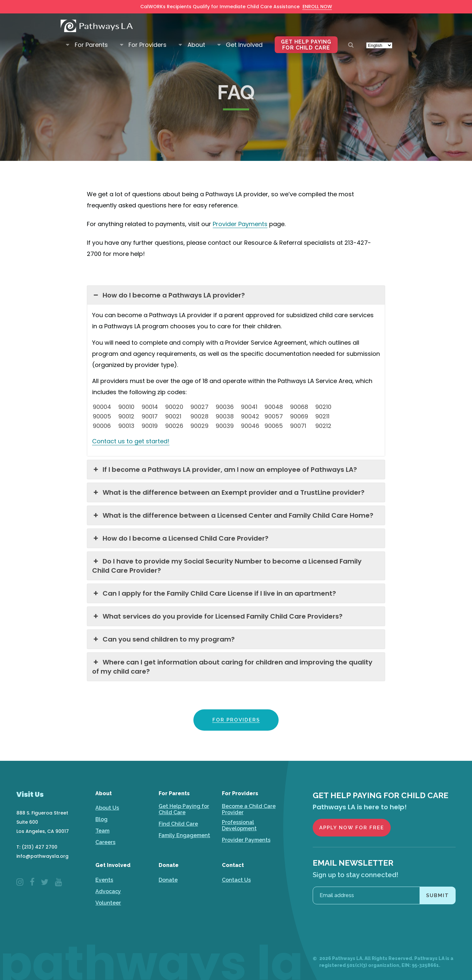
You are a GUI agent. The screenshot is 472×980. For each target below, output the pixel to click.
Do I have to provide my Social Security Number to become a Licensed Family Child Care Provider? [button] (227, 566)
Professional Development (239, 825)
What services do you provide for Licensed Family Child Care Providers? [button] (217, 616)
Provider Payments (246, 840)
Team (102, 831)
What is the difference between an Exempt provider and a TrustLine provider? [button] (228, 492)
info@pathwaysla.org (42, 856)
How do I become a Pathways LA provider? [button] (168, 295)
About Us (107, 808)
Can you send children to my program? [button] (163, 639)
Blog (101, 819)
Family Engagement (184, 835)
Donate (168, 880)
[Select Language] (379, 38)
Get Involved (244, 38)
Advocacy (108, 891)
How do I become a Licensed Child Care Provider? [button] (180, 538)
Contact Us (236, 880)
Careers (105, 842)
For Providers (147, 38)
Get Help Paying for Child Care (306, 38)
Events (104, 880)
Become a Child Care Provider (249, 809)
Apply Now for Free (352, 828)
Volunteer (108, 903)
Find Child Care (178, 824)
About (196, 38)
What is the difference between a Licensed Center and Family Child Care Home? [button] (233, 515)
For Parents (91, 38)
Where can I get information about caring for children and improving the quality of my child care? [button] (232, 667)
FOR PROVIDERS (236, 720)
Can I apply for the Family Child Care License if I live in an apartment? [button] (214, 593)
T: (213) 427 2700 (37, 847)
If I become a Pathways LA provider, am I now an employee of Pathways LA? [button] (225, 470)
